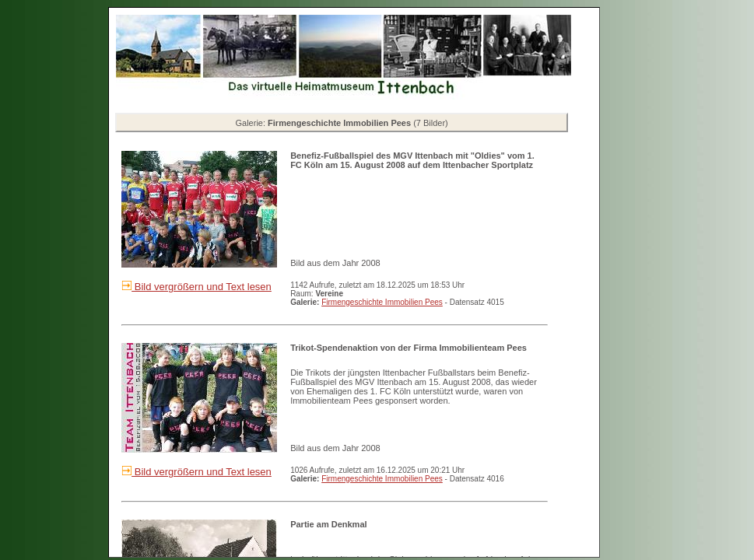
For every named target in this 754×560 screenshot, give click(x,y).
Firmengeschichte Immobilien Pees (382, 302)
